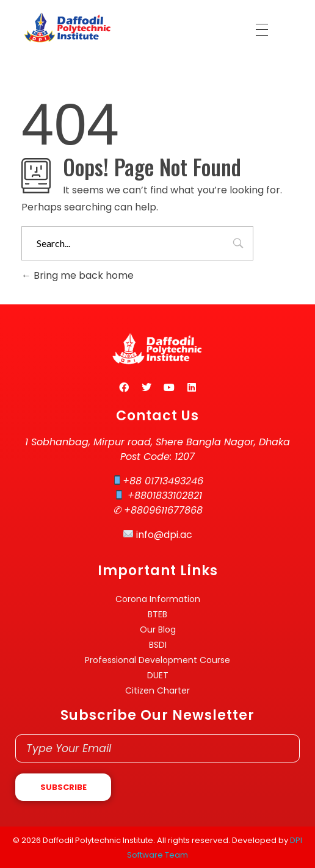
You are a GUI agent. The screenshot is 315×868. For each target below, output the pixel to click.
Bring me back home (78, 275)
